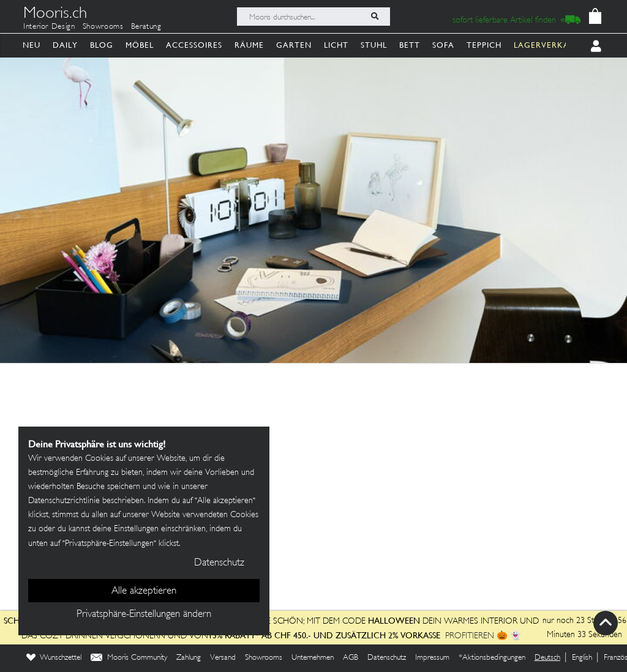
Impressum (432, 658)
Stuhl (374, 45)
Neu (32, 45)
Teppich (484, 45)
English (582, 658)
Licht (336, 45)
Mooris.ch (55, 15)
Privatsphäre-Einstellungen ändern (144, 614)
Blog (102, 45)
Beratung (146, 27)
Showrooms (103, 27)
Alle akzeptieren (144, 591)
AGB (351, 658)
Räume (249, 45)
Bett (410, 45)
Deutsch (547, 658)
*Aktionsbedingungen (492, 658)
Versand (223, 658)
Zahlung (189, 658)
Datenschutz (387, 658)
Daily (65, 45)
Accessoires (194, 45)
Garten (294, 45)
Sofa (443, 45)
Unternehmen (313, 658)
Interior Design (49, 27)
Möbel (140, 45)
